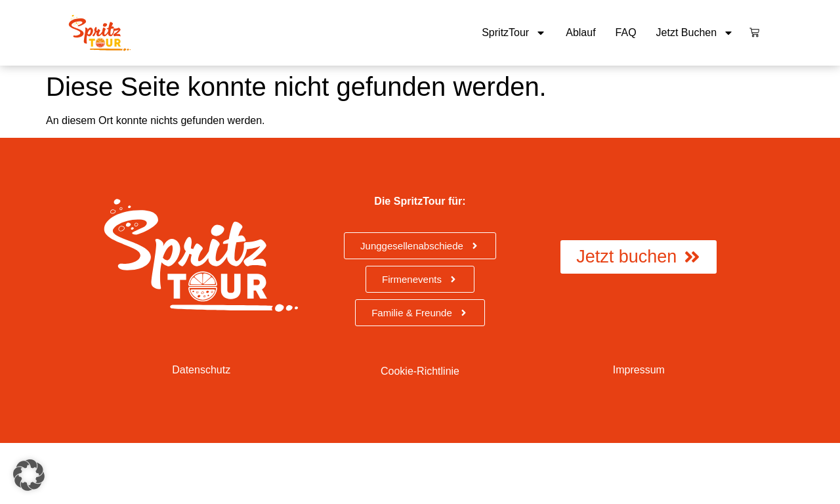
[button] (29, 475)
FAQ (626, 32)
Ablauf (580, 32)
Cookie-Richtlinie (420, 371)
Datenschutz (201, 370)
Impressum (639, 370)
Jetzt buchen (695, 33)
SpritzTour (514, 33)
